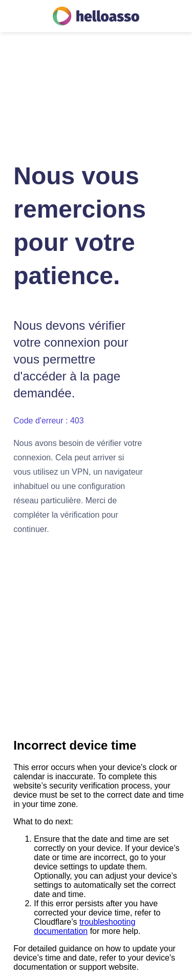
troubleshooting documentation (84, 926)
